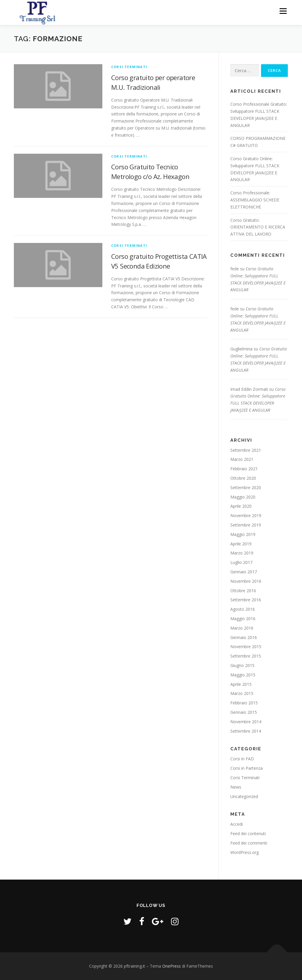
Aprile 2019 (241, 544)
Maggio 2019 (243, 534)
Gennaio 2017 (244, 572)
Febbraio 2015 (244, 703)
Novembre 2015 (246, 647)
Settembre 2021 (246, 450)
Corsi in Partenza (247, 768)
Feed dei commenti (249, 843)
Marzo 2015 (242, 693)
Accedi (237, 824)
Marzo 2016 (242, 628)
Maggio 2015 (243, 675)
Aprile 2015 (241, 684)
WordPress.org (244, 852)
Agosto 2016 (243, 609)
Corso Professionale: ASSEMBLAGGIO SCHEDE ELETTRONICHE (255, 200)
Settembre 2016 (246, 600)
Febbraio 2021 (244, 469)
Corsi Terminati (129, 67)
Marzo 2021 (242, 459)
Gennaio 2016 (244, 637)
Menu (283, 11)
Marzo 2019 (242, 553)
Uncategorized (244, 796)
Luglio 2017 (241, 562)
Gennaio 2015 (244, 712)
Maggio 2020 (243, 497)
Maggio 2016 (243, 619)
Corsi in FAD (242, 759)
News (236, 787)
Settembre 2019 (246, 525)
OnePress (171, 966)
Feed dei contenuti (248, 834)
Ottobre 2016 (243, 591)
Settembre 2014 (246, 731)
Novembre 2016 (246, 581)
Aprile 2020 (241, 506)
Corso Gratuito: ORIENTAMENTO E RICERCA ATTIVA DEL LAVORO (258, 227)
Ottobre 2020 (243, 478)
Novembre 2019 (246, 515)
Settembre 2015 (246, 656)
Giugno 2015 (242, 665)
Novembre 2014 (246, 722)
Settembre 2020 (246, 487)
